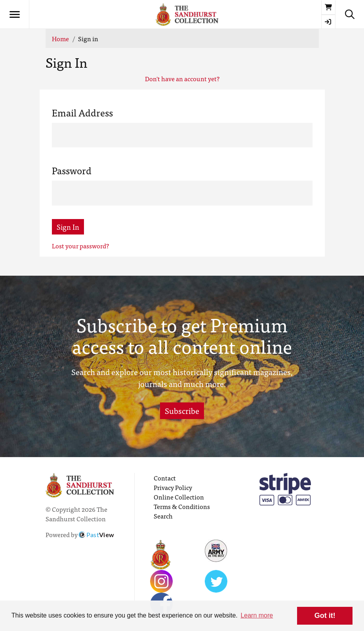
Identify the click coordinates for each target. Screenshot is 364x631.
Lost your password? (80, 246)
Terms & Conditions (182, 506)
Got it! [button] (325, 616)
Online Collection (179, 497)
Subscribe (182, 411)
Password (72, 170)
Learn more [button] (257, 615)
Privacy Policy (173, 487)
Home (60, 38)
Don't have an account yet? (182, 78)
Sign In (68, 227)
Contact (165, 478)
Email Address (82, 112)
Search (163, 516)
